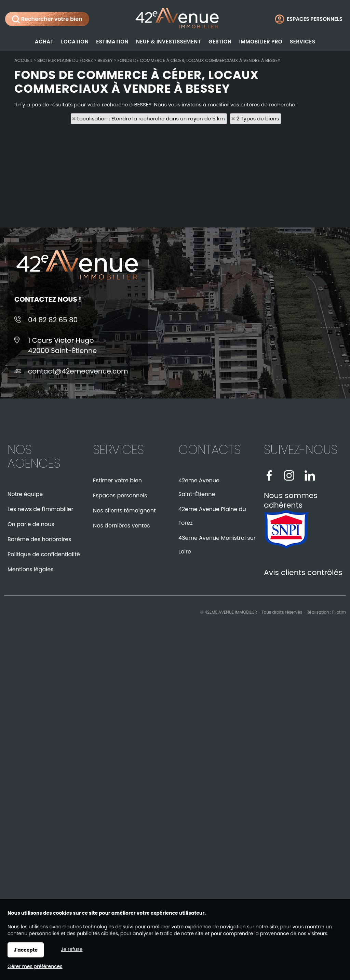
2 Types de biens (258, 119)
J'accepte (26, 950)
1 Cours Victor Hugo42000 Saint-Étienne (62, 345)
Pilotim (339, 612)
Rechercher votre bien (47, 19)
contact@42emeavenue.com (78, 371)
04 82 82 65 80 (53, 320)
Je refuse (72, 949)
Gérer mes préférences (35, 966)
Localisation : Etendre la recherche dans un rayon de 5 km (151, 119)
